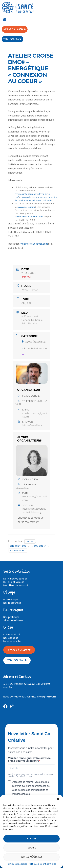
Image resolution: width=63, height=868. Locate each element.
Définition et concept (16, 579)
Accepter (32, 839)
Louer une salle (12, 641)
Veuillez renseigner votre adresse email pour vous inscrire (29, 760)
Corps (30, 541)
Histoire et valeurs (14, 582)
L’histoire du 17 (12, 635)
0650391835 (22, 488)
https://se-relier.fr (32, 425)
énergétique (18, 546)
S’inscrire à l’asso (13, 620)
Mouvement (39, 546)
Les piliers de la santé (16, 585)
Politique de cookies (17, 864)
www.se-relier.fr (27, 207)
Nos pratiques (11, 617)
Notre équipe (11, 600)
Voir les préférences (32, 857)
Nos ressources (12, 603)
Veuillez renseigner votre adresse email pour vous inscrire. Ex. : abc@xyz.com (30, 775)
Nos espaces (11, 638)
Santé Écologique (34, 342)
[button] (58, 799)
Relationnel (18, 550)
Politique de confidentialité (42, 864)
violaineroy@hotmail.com (34, 244)
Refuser (32, 848)
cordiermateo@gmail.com (29, 217)
